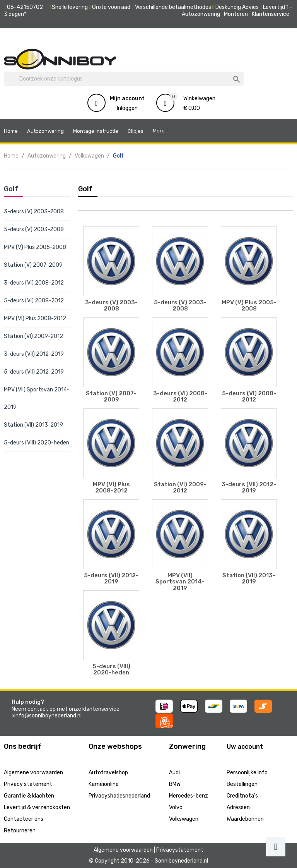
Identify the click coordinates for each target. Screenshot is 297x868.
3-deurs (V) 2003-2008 (34, 212)
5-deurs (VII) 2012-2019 (34, 372)
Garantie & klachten (29, 796)
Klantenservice (271, 14)
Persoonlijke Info (247, 773)
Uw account (245, 747)
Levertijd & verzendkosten (37, 807)
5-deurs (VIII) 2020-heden (37, 443)
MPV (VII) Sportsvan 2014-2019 (37, 398)
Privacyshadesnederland (119, 796)
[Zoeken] (124, 79)
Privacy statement (28, 784)
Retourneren (20, 831)
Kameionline (104, 784)
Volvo (176, 807)
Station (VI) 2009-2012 (33, 336)
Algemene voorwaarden (33, 773)
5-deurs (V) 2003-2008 (34, 229)
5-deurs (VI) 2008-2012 (34, 301)
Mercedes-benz (189, 796)
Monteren (236, 14)
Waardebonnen (245, 819)
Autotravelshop (108, 773)
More (159, 131)
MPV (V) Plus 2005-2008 (35, 247)
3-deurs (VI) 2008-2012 (34, 283)
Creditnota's (242, 796)
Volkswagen (184, 819)
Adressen (238, 807)
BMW (175, 784)
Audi (174, 773)
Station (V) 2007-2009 (33, 265)
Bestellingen (242, 784)
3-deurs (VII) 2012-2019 (34, 354)
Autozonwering (201, 14)
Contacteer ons (24, 819)
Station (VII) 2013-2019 (33, 425)
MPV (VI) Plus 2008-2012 (35, 318)
